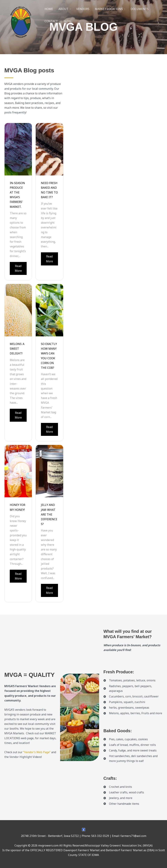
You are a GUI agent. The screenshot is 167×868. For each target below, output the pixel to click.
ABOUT (63, 9)
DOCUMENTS (140, 9)
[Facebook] (84, 830)
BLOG (67, 21)
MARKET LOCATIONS (109, 9)
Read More (18, 268)
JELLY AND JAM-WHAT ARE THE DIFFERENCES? (49, 514)
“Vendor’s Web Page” (37, 752)
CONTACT (51, 21)
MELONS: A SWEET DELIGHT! (17, 349)
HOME (49, 9)
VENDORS (83, 9)
